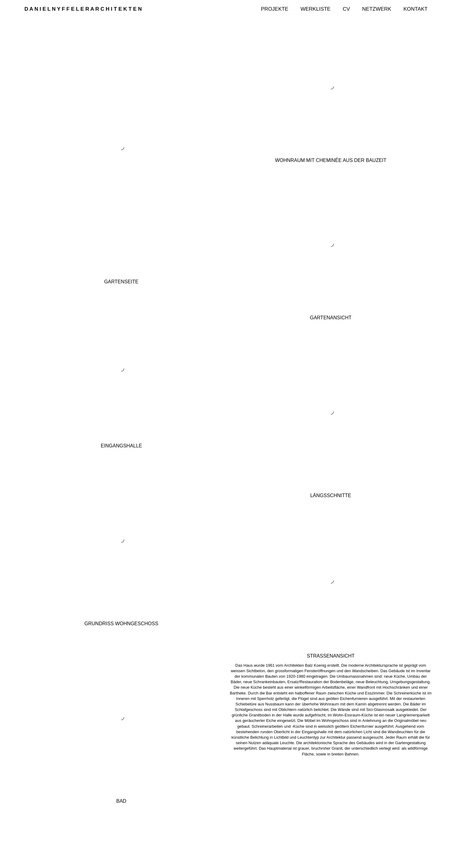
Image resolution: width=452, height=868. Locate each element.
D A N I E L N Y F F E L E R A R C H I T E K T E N (83, 9)
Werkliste (316, 9)
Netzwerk (377, 9)
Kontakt (416, 9)
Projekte (275, 9)
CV (346, 9)
